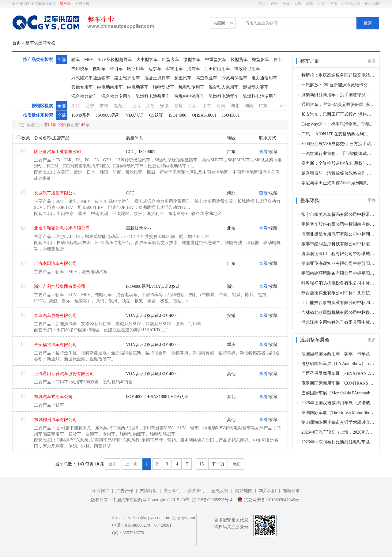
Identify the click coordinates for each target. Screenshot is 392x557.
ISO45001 (231, 115)
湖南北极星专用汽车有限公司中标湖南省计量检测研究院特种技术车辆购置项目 (338, 234)
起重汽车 (183, 78)
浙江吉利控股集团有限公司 (60, 286)
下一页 (218, 464)
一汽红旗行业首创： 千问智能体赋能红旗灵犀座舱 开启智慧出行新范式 (338, 154)
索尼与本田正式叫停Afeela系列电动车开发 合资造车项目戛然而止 (338, 183)
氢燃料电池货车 (224, 96)
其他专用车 (82, 87)
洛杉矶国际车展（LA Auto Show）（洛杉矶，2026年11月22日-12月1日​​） (338, 364)
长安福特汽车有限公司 (55, 345)
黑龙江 (120, 106)
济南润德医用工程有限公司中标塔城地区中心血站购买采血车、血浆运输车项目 (338, 254)
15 (202, 464)
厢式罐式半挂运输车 (91, 78)
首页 (262, 4)
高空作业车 (206, 78)
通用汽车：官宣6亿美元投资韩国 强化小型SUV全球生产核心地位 (338, 105)
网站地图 (372, 4)
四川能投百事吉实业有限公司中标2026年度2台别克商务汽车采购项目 (338, 303)
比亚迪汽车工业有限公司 (58, 152)
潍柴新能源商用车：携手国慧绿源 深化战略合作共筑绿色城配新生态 (338, 95)
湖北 (235, 106)
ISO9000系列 (108, 115)
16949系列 (81, 115)
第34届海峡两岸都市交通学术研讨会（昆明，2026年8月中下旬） (338, 422)
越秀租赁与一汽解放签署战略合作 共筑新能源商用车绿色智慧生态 (338, 173)
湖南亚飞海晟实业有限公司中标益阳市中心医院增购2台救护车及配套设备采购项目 (338, 263)
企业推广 (101, 491)
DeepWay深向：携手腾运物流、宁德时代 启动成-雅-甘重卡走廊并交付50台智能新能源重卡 (338, 124)
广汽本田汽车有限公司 (55, 263)
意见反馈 (220, 491)
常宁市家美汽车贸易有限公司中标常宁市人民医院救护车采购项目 (338, 215)
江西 (193, 106)
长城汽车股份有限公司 (55, 193)
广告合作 (125, 491)
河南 (221, 106)
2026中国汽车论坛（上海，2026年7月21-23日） (338, 432)
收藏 (26, 138)
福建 (179, 106)
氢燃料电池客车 (189, 96)
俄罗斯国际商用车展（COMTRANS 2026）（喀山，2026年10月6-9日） (338, 383)
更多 (372, 61)
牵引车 (116, 69)
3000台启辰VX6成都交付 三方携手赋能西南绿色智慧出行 (338, 144)
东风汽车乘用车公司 (53, 397)
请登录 (66, 4)
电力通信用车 (264, 78)
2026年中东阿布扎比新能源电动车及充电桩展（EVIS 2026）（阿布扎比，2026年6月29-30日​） (338, 442)
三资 (334, 4)
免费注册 (82, 4)
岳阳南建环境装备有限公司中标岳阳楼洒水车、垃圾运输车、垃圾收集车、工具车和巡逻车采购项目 (338, 273)
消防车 (194, 69)
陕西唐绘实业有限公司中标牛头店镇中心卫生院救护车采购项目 (338, 293)
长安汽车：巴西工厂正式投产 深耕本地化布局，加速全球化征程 (338, 114)
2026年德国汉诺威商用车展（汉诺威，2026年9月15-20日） (338, 403)
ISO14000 (178, 115)
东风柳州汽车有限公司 (55, 420)
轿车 (76, 60)
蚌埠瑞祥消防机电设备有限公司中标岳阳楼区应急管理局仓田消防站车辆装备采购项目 (338, 283)
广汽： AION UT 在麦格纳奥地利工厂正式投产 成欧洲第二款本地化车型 (338, 134)
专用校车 (80, 69)
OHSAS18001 (204, 115)
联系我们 (196, 491)
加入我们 (267, 491)
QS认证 (156, 115)
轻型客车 (171, 60)
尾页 (237, 464)
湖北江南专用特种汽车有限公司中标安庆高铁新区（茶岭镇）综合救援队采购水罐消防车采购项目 (338, 322)
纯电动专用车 (191, 87)
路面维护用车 (127, 78)
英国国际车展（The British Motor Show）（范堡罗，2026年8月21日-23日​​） (338, 413)
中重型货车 (216, 60)
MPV (89, 60)
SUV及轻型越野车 (115, 60)
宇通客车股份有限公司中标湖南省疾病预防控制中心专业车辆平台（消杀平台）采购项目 (338, 224)
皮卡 (278, 60)
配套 (310, 4)
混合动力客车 (256, 87)
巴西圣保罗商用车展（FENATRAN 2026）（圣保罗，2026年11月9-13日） (338, 373)
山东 (207, 106)
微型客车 (192, 60)
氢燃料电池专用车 (260, 96)
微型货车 (261, 60)
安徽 (164, 106)
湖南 (249, 106)
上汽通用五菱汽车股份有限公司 (64, 374)
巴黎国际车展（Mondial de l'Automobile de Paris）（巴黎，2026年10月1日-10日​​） (338, 393)
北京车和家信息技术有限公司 (62, 228)
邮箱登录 (291, 491)
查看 (263, 152)
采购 (298, 4)
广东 (263, 106)
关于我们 (172, 491)
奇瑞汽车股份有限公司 (55, 316)
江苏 (150, 106)
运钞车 (155, 69)
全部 (62, 60)
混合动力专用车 (116, 96)
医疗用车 (136, 69)
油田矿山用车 (217, 69)
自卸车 (99, 69)
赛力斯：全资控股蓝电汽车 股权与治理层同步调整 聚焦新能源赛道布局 (338, 163)
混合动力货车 (84, 96)
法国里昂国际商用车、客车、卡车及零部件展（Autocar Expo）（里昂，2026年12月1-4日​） (338, 354)
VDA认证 (135, 115)
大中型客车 (147, 60)
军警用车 (174, 69)
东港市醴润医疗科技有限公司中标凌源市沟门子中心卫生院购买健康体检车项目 (338, 244)
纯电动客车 (138, 87)
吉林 (104, 106)
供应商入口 (351, 4)
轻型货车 (239, 60)
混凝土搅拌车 (157, 78)
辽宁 (90, 106)
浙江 (76, 106)
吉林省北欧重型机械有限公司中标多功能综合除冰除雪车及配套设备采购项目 (338, 312)
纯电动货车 (164, 87)
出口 (322, 4)
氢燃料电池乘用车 (153, 96)
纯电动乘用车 (110, 87)
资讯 (274, 4)
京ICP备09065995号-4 (212, 500)
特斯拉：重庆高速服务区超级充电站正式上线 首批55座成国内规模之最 (338, 75)
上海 (136, 106)
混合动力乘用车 (224, 87)
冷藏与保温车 (234, 78)
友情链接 (148, 491)
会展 (286, 4)
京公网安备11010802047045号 (268, 499)
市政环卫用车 (247, 69)
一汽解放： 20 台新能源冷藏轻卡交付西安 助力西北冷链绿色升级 (338, 85)
